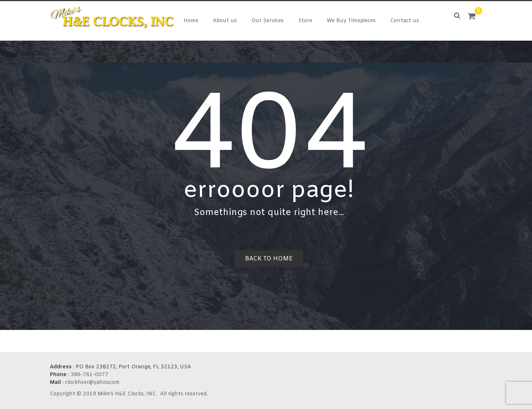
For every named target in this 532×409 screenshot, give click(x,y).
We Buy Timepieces (351, 21)
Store (305, 21)
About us (225, 21)
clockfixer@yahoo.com (92, 383)
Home (191, 21)
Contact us (405, 21)
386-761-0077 (89, 375)
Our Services (267, 21)
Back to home (269, 259)
